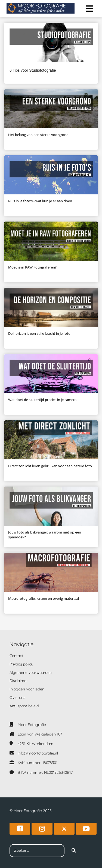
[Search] (74, 851)
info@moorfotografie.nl (38, 753)
